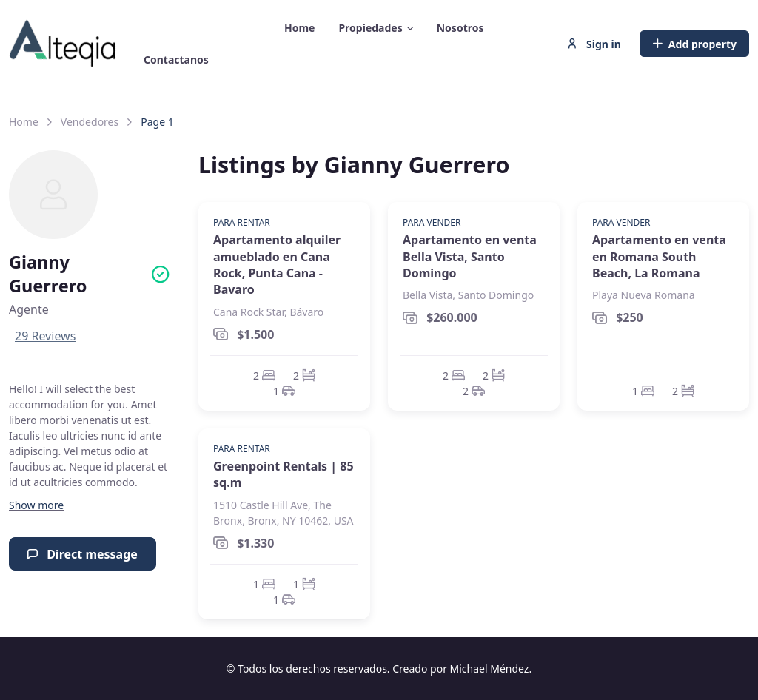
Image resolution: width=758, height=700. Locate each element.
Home (24, 122)
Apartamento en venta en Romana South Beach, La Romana (659, 256)
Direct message (83, 554)
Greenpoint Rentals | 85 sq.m (284, 474)
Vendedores (90, 122)
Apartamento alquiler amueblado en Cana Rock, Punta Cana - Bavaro (277, 265)
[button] (36, 505)
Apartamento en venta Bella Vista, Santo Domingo (470, 256)
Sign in (594, 44)
